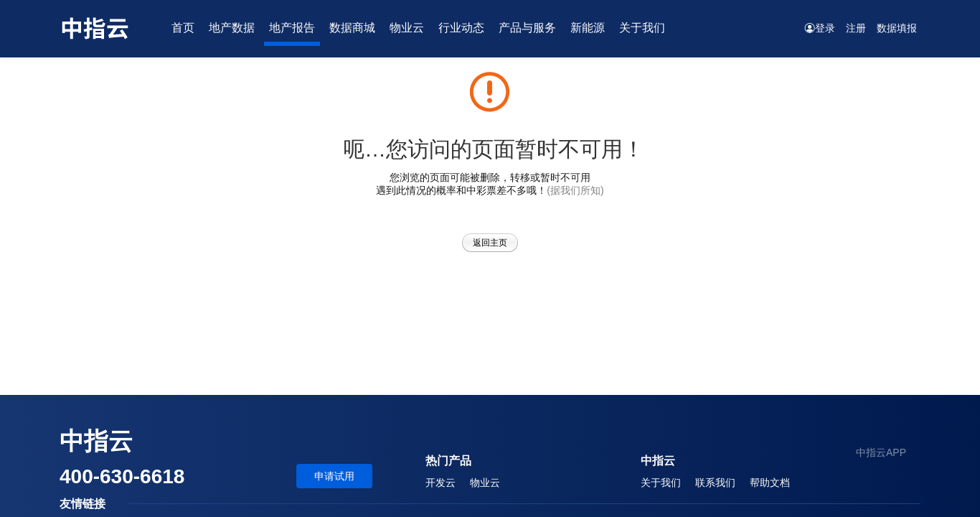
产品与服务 (527, 28)
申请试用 (334, 476)
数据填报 (897, 28)
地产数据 (232, 28)
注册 (856, 28)
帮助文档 (770, 483)
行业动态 (461, 28)
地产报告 (292, 28)
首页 (183, 28)
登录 (820, 28)
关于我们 (642, 28)
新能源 (588, 28)
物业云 (407, 28)
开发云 (440, 483)
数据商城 (352, 28)
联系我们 (715, 483)
